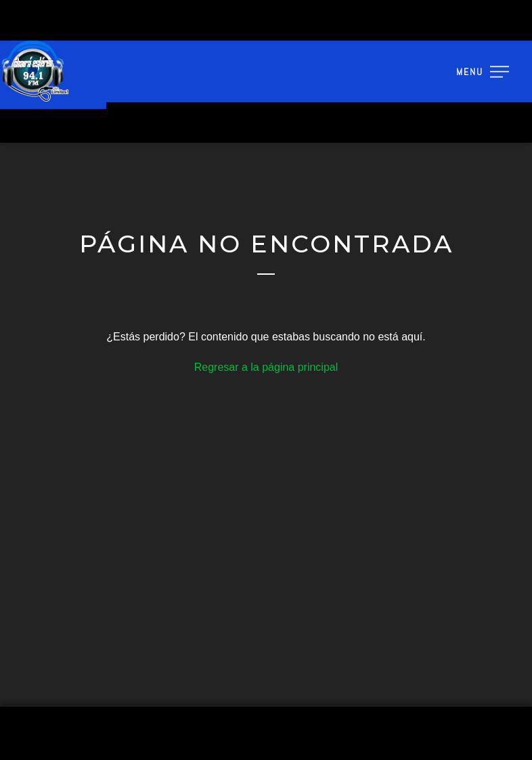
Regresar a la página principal (266, 367)
